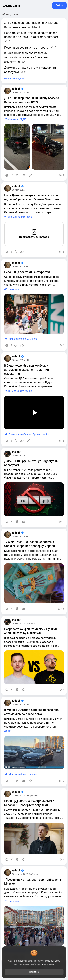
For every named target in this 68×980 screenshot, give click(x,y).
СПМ (29, 391)
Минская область (18, 339)
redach (18, 89)
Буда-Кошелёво (41, 434)
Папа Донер (13, 217)
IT (27, 456)
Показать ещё (13, 79)
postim (11, 5)
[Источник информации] (30, 175)
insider (16, 452)
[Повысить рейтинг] (7, 175)
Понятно (34, 972)
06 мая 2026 (18, 93)
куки (30, 961)
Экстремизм (32, 796)
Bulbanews (12, 119)
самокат (19, 391)
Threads (27, 217)
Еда (28, 267)
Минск (33, 339)
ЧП (27, 93)
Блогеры (30, 624)
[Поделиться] (24, 175)
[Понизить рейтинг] (17, 175)
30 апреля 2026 (20, 874)
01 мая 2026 (18, 796)
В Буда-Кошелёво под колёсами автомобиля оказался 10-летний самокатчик (26, 370)
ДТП (23, 119)
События (34, 874)
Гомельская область (20, 434)
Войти (59, 5)
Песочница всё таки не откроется (27, 272)
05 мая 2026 (18, 456)
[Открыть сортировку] (10, 14)
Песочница (12, 289)
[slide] (17, 147)
